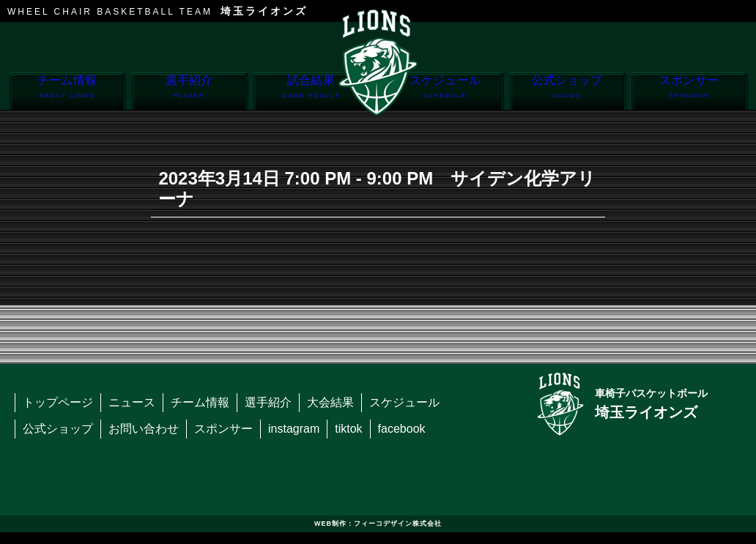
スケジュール (445, 92)
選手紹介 (189, 92)
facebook (402, 429)
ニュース (132, 402)
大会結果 (330, 402)
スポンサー (689, 92)
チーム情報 (67, 92)
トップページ (58, 402)
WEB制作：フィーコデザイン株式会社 (378, 523)
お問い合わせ (144, 429)
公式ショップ (567, 92)
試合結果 (311, 92)
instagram (294, 429)
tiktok (348, 429)
